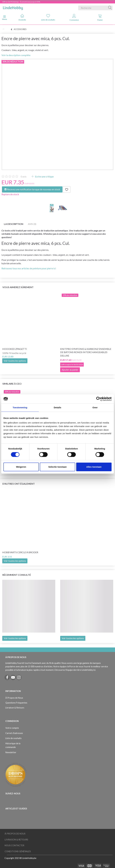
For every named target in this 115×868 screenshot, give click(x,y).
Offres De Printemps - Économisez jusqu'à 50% (21, 2)
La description (14, 224)
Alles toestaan (94, 467)
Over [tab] (95, 407)
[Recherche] (110, 8)
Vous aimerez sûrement (18, 287)
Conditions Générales (18, 851)
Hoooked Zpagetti (15, 349)
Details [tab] (57, 407)
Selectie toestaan (58, 467)
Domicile (22, 17)
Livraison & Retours (15, 708)
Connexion (74, 18)
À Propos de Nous (14, 698)
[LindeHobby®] (13, 7)
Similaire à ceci (12, 384)
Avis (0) (32, 224)
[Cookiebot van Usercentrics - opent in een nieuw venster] (98, 399)
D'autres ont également (19, 484)
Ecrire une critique (44, 176)
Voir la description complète (16, 55)
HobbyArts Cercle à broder (20, 552)
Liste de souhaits (48, 17)
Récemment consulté (17, 575)
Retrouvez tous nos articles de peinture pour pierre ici (29, 268)
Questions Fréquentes (16, 703)
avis (24, 176)
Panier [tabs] (100, 18)
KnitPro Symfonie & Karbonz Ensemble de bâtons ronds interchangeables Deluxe (86, 352)
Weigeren (21, 467)
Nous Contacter (14, 845)
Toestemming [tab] (20, 407)
